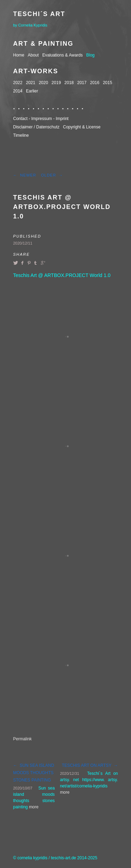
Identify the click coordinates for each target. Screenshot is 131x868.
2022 (18, 83)
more (34, 807)
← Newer (25, 175)
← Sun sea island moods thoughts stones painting (34, 773)
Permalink (23, 739)
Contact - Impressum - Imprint (41, 119)
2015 (107, 83)
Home (19, 55)
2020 (43, 83)
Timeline (21, 135)
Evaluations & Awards (63, 55)
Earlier (32, 91)
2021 (31, 83)
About (33, 55)
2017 (82, 83)
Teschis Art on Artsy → (90, 765)
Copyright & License (82, 127)
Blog (90, 55)
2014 (18, 91)
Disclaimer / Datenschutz (37, 127)
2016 (95, 83)
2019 (56, 83)
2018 (69, 83)
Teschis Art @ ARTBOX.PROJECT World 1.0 (62, 207)
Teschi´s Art (39, 14)
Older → (52, 175)
